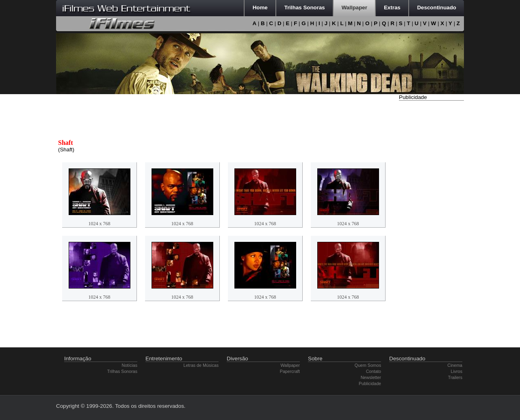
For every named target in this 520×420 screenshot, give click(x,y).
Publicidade (370, 383)
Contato (374, 371)
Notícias (130, 365)
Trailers (455, 377)
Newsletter (371, 377)
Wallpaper (290, 365)
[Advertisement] (431, 224)
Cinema (455, 365)
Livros (457, 371)
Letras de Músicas (201, 365)
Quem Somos (368, 365)
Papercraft (290, 371)
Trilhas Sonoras (122, 371)
